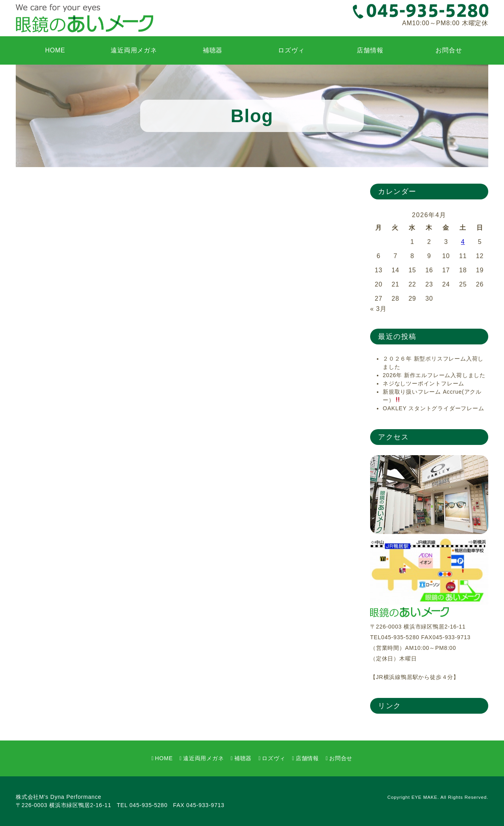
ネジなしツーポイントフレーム (423, 383)
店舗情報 (370, 50)
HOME (55, 50)
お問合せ (449, 50)
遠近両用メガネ (134, 50)
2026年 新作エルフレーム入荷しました (434, 375)
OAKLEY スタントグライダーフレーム (434, 408)
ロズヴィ (291, 50)
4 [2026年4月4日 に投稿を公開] (463, 242)
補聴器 (213, 50)
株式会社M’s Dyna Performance (58, 797)
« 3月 (378, 309)
